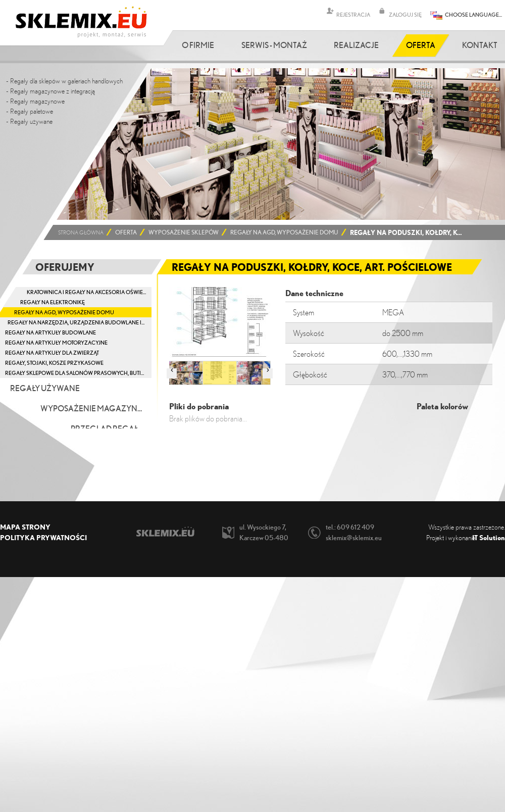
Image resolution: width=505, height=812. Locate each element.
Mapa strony (25, 527)
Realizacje (356, 45)
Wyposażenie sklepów (184, 232)
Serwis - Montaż (274, 45)
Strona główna (81, 232)
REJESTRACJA (353, 14)
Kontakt (480, 45)
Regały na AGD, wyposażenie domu (284, 232)
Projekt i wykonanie (466, 537)
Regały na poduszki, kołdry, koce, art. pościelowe (408, 232)
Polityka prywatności (43, 537)
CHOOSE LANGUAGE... (473, 14)
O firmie (198, 45)
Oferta (421, 45)
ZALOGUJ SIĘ (405, 14)
